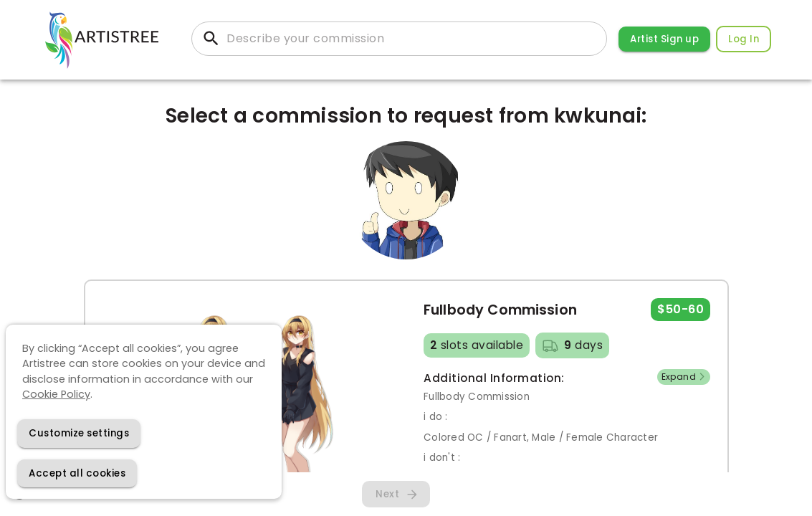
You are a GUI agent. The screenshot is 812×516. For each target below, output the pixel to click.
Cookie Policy (56, 394)
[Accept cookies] (77, 473)
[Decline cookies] (79, 433)
